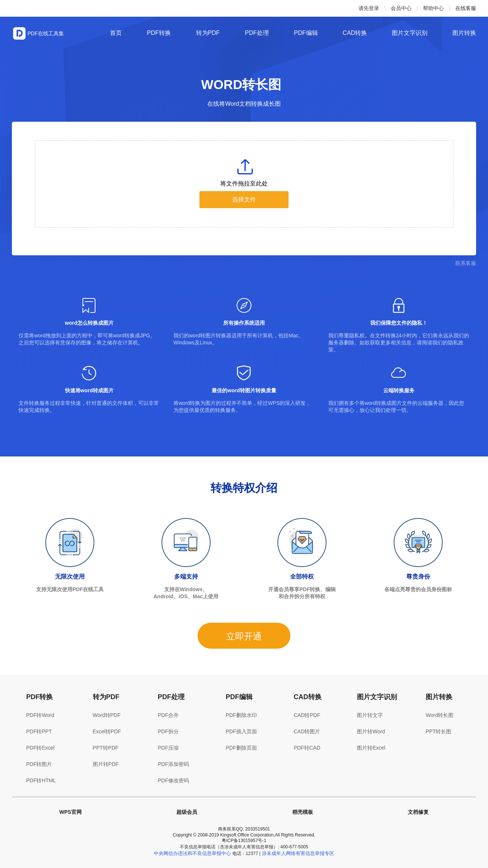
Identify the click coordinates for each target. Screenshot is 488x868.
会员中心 (401, 8)
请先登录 (369, 8)
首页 (116, 33)
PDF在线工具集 (46, 33)
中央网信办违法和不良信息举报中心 (192, 853)
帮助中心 (433, 8)
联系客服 (466, 263)
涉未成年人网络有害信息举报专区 (298, 853)
